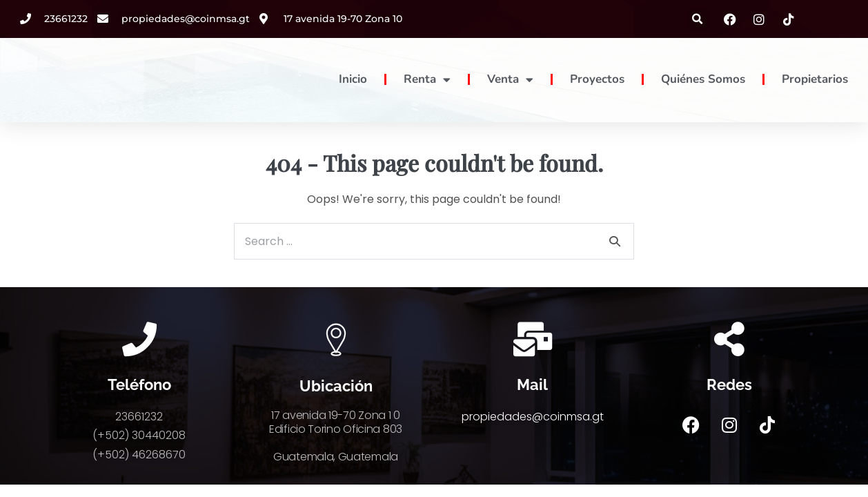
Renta (427, 80)
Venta (510, 80)
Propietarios (815, 79)
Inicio (353, 79)
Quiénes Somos (703, 79)
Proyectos (597, 79)
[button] (698, 19)
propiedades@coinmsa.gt (533, 417)
